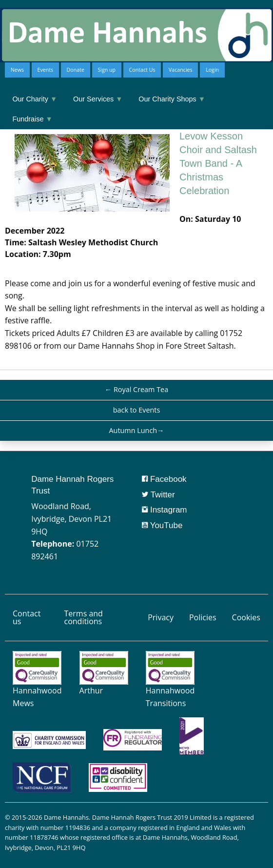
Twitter (158, 495)
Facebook (164, 479)
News (17, 70)
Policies (203, 617)
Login (212, 70)
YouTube (162, 525)
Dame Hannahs (66, 817)
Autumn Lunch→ (136, 430)
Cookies (246, 617)
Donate (76, 70)
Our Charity (35, 99)
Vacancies (181, 70)
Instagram (164, 510)
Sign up (107, 70)
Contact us (27, 617)
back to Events (137, 410)
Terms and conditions (83, 617)
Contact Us (142, 70)
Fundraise (32, 119)
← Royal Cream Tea (136, 389)
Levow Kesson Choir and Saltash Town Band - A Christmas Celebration (218, 163)
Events (45, 70)
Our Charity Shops (172, 99)
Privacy (161, 617)
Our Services (98, 99)
